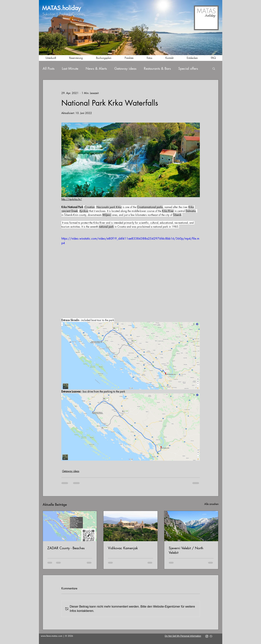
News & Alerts (96, 68)
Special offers (188, 68)
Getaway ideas (125, 68)
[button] (214, 68)
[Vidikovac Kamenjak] (130, 526)
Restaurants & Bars (157, 68)
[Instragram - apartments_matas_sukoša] (207, 636)
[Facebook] (211, 636)
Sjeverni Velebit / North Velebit (186, 550)
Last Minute (70, 68)
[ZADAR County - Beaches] (70, 526)
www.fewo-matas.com (52, 636)
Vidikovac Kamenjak (123, 548)
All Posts (49, 68)
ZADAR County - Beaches (66, 548)
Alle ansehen (211, 504)
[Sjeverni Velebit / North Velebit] (191, 526)
